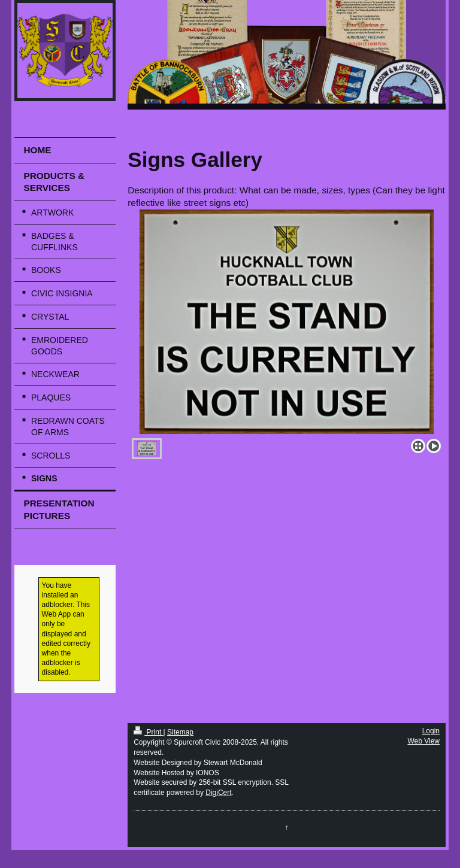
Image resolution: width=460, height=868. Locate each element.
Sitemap (180, 732)
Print (148, 732)
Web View (423, 741)
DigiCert (218, 793)
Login (431, 731)
